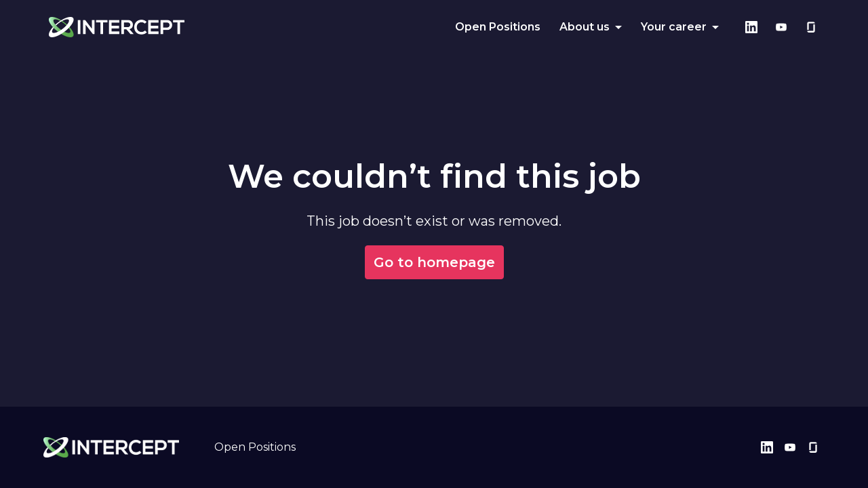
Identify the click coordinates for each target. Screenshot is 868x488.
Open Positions (498, 27)
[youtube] (781, 27)
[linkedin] (751, 27)
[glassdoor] (811, 27)
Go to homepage (434, 262)
